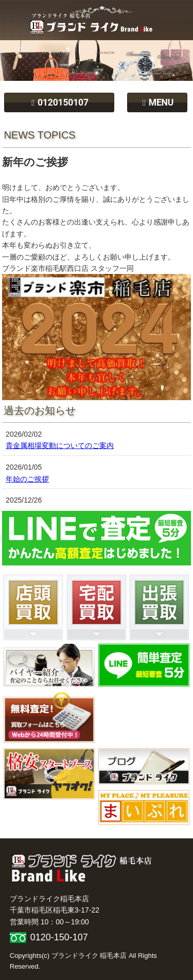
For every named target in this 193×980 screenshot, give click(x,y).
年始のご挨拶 (27, 479)
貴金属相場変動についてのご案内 (60, 445)
